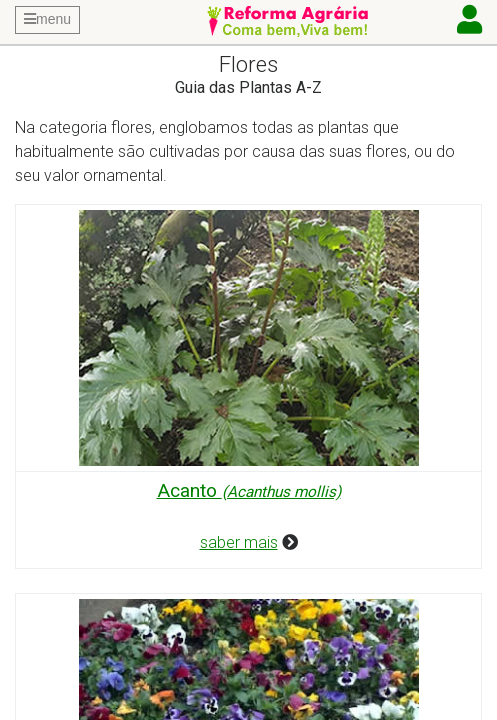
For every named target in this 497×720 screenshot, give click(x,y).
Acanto (249, 490)
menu (47, 19)
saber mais (239, 542)
